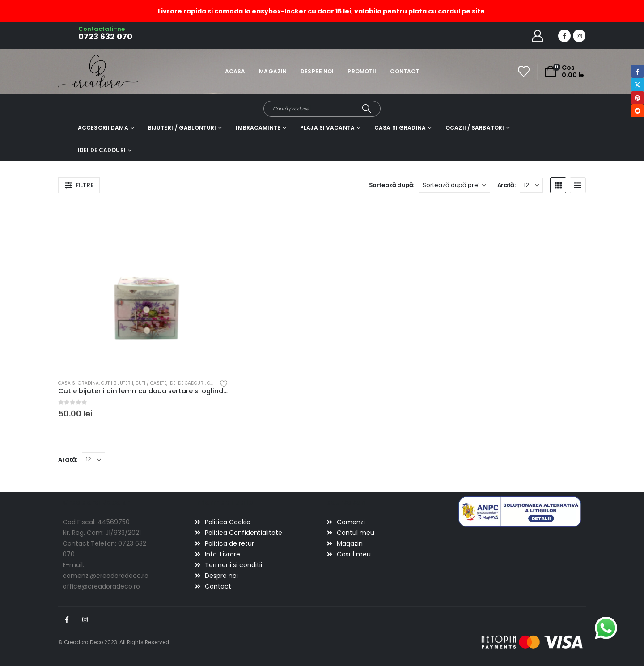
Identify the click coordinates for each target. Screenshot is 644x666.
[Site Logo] (83, 71)
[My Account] (538, 36)
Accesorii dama (103, 128)
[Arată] (531, 185)
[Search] (367, 109)
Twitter (638, 84)
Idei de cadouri (102, 150)
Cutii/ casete (151, 383)
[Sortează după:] (454, 185)
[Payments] (532, 642)
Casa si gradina (400, 128)
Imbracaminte (258, 128)
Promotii (362, 71)
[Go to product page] (143, 287)
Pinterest (638, 98)
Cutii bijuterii (117, 383)
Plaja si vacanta (327, 128)
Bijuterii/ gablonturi (182, 128)
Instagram (85, 619)
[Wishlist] (524, 72)
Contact (405, 71)
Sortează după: (392, 185)
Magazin (273, 71)
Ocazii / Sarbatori (475, 128)
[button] (79, 185)
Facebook (67, 619)
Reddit (638, 111)
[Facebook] (564, 36)
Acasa (235, 71)
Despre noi (317, 71)
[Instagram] (579, 36)
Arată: (506, 185)
